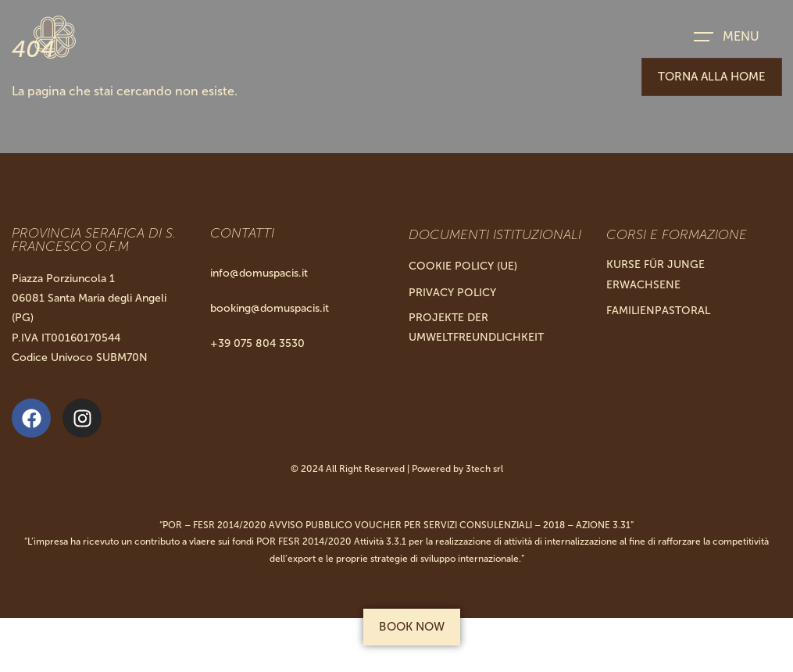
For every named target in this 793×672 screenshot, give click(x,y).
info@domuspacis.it (259, 273)
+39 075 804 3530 (257, 343)
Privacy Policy (452, 293)
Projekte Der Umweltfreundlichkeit (476, 327)
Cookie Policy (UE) (463, 266)
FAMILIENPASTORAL (658, 311)
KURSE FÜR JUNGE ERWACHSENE (655, 274)
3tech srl (484, 469)
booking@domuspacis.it (270, 308)
